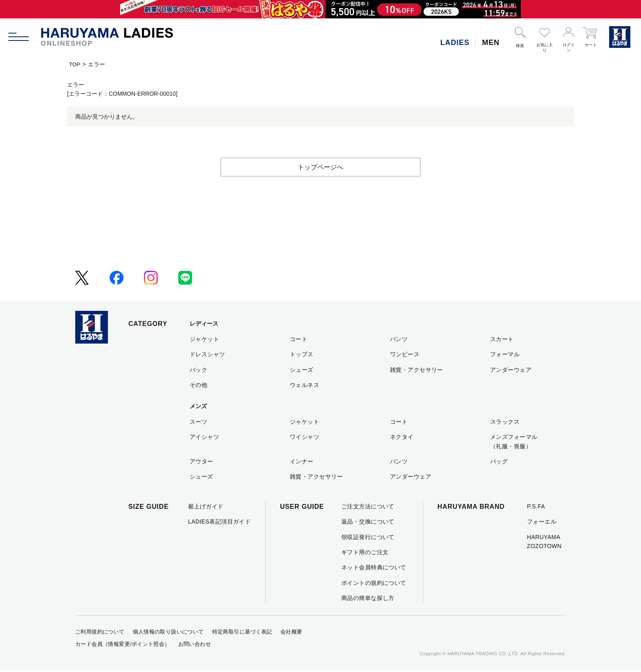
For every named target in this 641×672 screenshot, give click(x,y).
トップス (302, 356)
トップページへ (320, 169)
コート (299, 341)
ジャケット (204, 341)
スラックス (505, 423)
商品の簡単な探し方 (368, 600)
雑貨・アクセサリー (417, 371)
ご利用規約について (100, 633)
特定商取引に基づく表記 (242, 633)
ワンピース (405, 356)
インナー (302, 463)
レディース (204, 326)
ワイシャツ (305, 438)
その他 (198, 387)
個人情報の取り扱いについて (168, 633)
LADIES (455, 43)
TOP (75, 64)
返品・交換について (368, 523)
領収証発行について (368, 539)
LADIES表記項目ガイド (219, 523)
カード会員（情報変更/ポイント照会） (123, 646)
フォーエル (542, 523)
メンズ (198, 408)
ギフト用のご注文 (365, 554)
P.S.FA (536, 508)
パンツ (399, 341)
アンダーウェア (511, 371)
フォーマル (505, 356)
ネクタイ (402, 438)
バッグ (499, 463)
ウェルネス (305, 387)
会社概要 (291, 633)
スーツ (198, 423)
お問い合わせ (195, 646)
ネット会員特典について (374, 569)
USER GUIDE (302, 508)
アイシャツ (204, 438)
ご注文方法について (368, 508)
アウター (202, 463)
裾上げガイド (206, 508)
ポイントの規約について (374, 584)
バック (198, 371)
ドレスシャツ (207, 356)
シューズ (302, 371)
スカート (502, 341)
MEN (491, 43)
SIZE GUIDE (149, 508)
